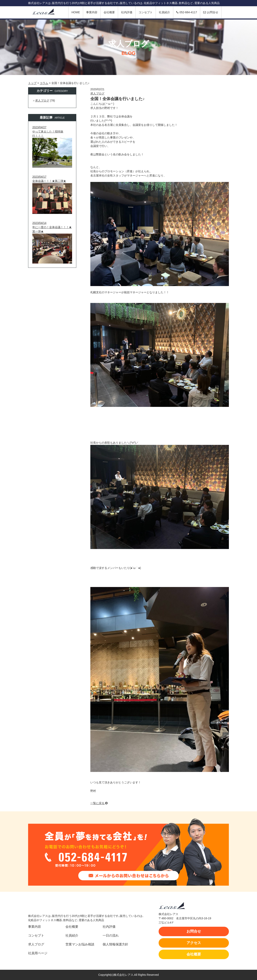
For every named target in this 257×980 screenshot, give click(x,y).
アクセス (194, 943)
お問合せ (211, 12)
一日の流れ (111, 935)
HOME (76, 12)
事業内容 (92, 12)
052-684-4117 (187, 12)
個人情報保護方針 (115, 944)
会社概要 (109, 12)
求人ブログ (97, 93)
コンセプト (146, 12)
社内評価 (127, 12)
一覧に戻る (99, 803)
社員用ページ (38, 953)
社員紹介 (164, 12)
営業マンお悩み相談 (80, 944)
